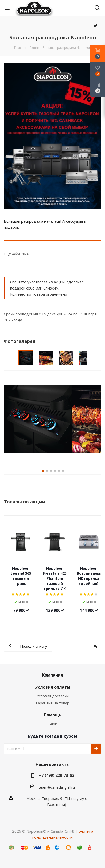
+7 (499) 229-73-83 (57, 775)
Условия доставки (53, 696)
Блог (52, 724)
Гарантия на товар (53, 703)
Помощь (53, 715)
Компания (53, 675)
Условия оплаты (53, 687)
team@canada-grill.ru (57, 787)
